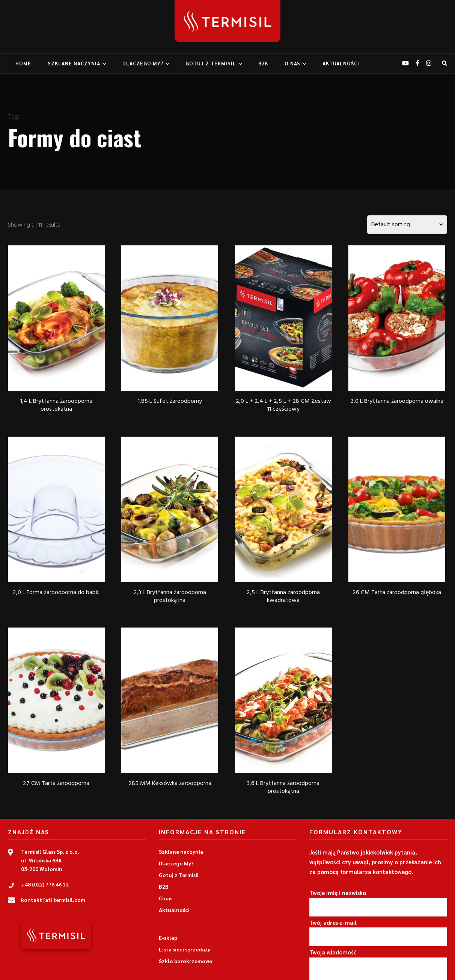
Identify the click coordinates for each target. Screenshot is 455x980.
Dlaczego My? (176, 863)
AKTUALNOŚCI (341, 63)
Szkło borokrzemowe (185, 961)
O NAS (292, 63)
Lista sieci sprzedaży (185, 949)
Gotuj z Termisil (179, 875)
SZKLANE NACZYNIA (74, 63)
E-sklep (168, 938)
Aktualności (174, 910)
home (23, 63)
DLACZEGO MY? (143, 63)
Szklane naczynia (181, 851)
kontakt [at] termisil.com (53, 900)
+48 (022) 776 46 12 (45, 884)
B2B (263, 63)
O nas (166, 898)
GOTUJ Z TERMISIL (211, 63)
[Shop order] (407, 225)
